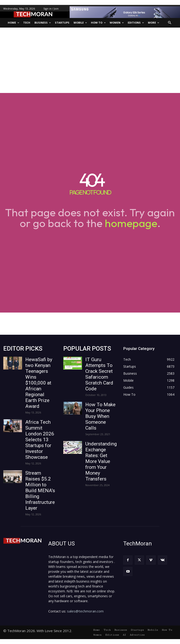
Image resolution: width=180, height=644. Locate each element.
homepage (131, 223)
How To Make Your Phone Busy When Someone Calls (100, 416)
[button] (170, 23)
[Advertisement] (90, 60)
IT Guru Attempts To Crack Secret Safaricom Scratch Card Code (99, 374)
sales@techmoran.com (85, 611)
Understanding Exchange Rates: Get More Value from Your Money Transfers (101, 461)
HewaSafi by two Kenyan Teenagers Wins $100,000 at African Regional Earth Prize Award (39, 383)
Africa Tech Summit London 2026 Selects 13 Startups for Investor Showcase (40, 440)
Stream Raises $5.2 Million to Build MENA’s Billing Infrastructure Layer (40, 491)
